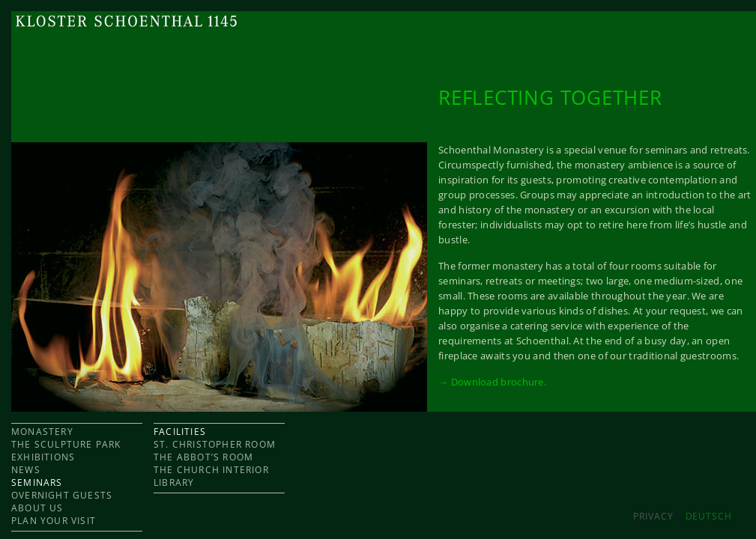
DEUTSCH (709, 516)
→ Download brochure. (492, 382)
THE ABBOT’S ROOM (203, 457)
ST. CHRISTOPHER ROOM (215, 444)
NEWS (26, 470)
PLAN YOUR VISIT (54, 521)
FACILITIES (180, 432)
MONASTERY (42, 432)
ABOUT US (37, 508)
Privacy (653, 516)
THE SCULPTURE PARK (66, 444)
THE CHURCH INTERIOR (211, 470)
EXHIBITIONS (43, 457)
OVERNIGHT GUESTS (62, 495)
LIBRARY (174, 482)
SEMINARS (37, 482)
